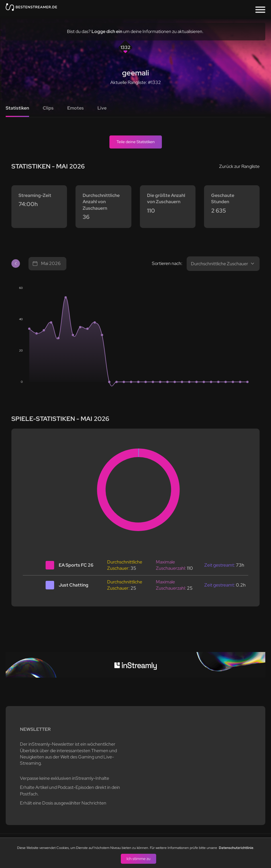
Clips (48, 108)
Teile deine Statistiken (136, 142)
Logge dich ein (107, 31)
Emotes (76, 108)
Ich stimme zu (138, 858)
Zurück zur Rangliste (239, 166)
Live (102, 108)
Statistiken (17, 108)
